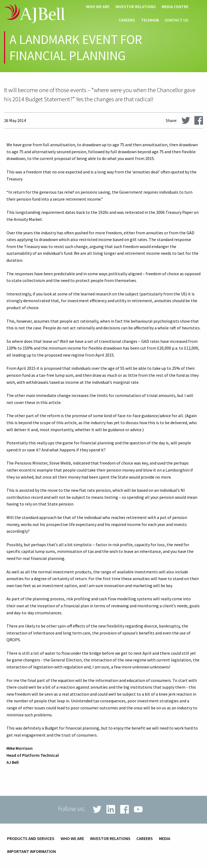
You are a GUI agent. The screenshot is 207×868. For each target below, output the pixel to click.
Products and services (31, 839)
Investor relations (136, 7)
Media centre (175, 7)
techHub (150, 20)
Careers (127, 20)
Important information (31, 852)
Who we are (98, 7)
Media (165, 839)
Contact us (177, 20)
